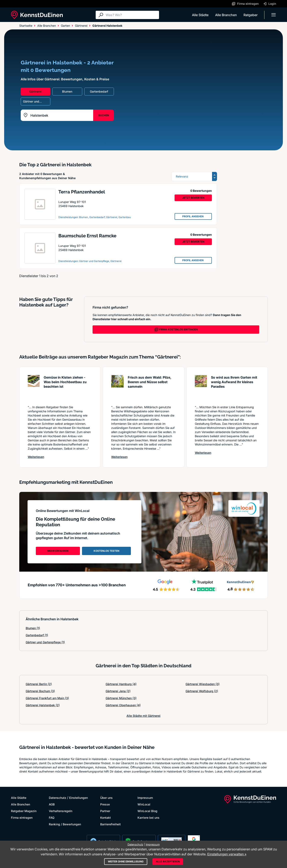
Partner (105, 811)
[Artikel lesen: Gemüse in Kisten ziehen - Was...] (34, 388)
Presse (105, 804)
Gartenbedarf (37, 635)
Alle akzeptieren (168, 861)
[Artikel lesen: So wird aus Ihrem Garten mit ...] (201, 388)
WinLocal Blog (147, 811)
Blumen (33, 628)
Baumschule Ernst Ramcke (87, 236)
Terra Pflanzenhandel (82, 192)
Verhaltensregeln (61, 811)
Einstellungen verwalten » (227, 854)
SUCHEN (104, 115)
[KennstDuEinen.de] (37, 15)
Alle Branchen (226, 15)
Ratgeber (251, 15)
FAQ (52, 818)
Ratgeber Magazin (24, 811)
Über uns (106, 798)
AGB (52, 804)
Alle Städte (200, 15)
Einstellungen (78, 798)
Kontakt (106, 818)
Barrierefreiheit (110, 824)
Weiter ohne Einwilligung (126, 861)
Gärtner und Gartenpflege (45, 642)
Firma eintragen (22, 818)
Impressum (145, 798)
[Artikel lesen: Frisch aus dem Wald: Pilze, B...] (117, 388)
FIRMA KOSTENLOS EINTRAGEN (176, 330)
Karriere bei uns (148, 818)
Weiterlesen (36, 457)
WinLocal (144, 804)
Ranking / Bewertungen (65, 824)
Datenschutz (58, 798)
